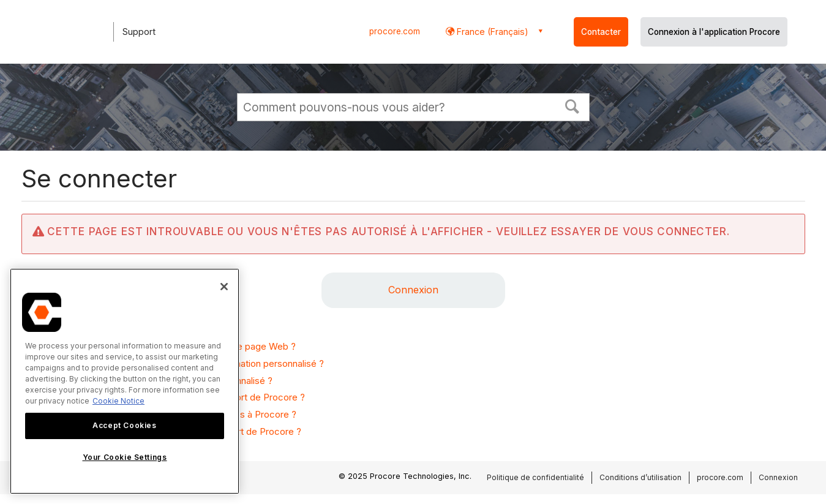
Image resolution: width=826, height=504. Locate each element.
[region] (125, 381)
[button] (572, 105)
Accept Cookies (124, 425)
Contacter (601, 32)
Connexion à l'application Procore (714, 32)
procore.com (395, 31)
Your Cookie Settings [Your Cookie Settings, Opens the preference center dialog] (125, 457)
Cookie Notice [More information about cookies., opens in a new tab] (118, 401)
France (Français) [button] (491, 32)
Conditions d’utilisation (640, 477)
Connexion (413, 290)
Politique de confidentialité (535, 477)
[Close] (224, 287)
